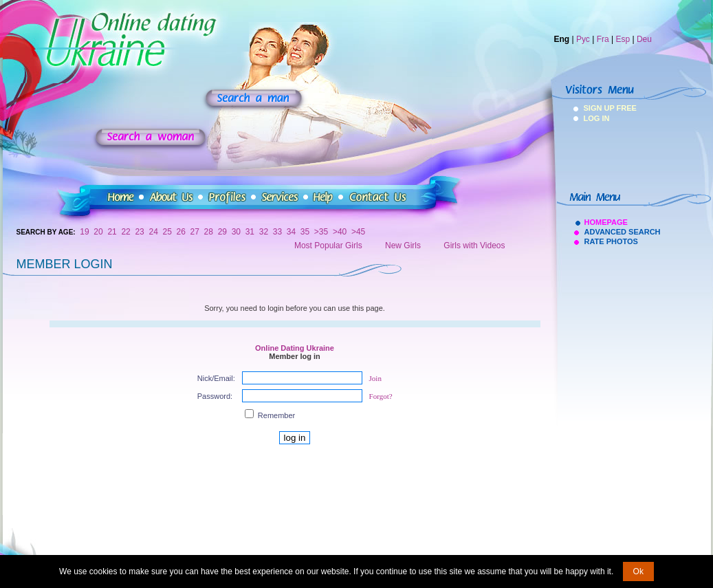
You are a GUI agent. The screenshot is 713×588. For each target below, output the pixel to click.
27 (195, 232)
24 (153, 232)
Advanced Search (623, 232)
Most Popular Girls (328, 246)
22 (125, 232)
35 (305, 232)
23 (139, 232)
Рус (583, 39)
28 (209, 232)
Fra (603, 39)
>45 (358, 232)
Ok (638, 571)
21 (112, 232)
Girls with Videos (474, 246)
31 (250, 232)
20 (98, 232)
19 (84, 232)
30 (236, 232)
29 (222, 232)
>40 (340, 232)
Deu (644, 39)
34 (291, 232)
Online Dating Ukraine (295, 348)
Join (375, 378)
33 (277, 232)
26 (181, 232)
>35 (321, 232)
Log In (597, 118)
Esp (623, 39)
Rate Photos (611, 241)
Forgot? (381, 396)
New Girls (403, 246)
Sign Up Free (602, 108)
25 (167, 232)
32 (264, 232)
